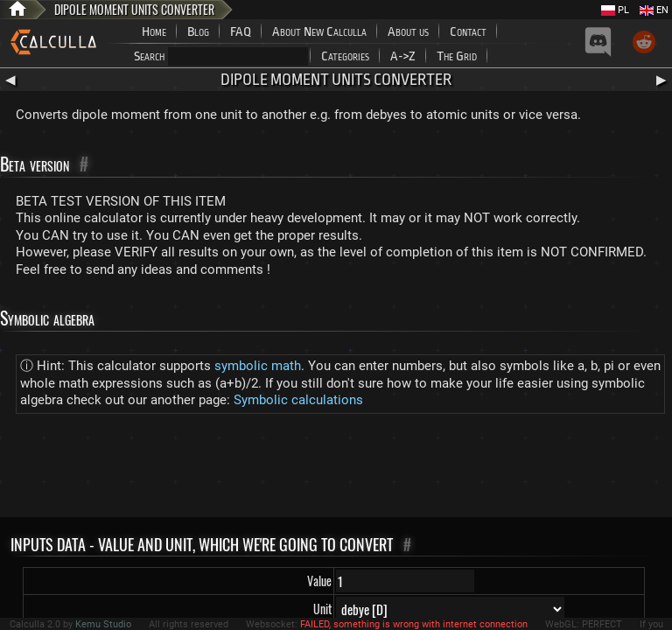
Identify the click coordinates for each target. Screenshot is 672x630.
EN (654, 10)
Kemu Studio (103, 624)
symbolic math (258, 366)
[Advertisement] (336, 469)
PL (615, 10)
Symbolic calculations (298, 400)
